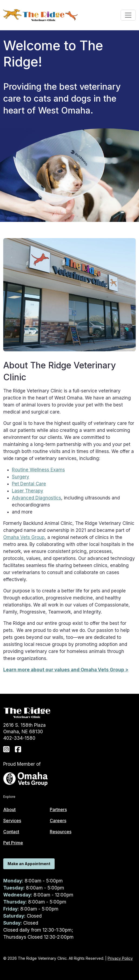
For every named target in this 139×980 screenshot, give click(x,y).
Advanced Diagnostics (37, 498)
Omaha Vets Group (24, 537)
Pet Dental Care (29, 484)
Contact (11, 832)
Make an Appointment (29, 864)
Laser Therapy (28, 491)
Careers (58, 821)
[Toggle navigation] (128, 15)
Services (12, 821)
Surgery (21, 477)
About (9, 809)
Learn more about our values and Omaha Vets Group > (66, 670)
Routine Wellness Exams (38, 470)
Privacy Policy (120, 958)
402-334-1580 (19, 738)
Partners (58, 809)
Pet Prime (13, 843)
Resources (61, 832)
